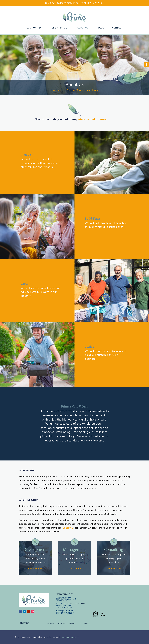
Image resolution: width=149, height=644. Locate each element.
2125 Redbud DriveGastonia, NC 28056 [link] (64, 606)
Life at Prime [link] (59, 28)
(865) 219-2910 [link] (95, 3)
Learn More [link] (34, 568)
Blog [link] (101, 28)
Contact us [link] (69, 528)
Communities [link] (34, 28)
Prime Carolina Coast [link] (65, 597)
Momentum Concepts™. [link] (71, 637)
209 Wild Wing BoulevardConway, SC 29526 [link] (66, 600)
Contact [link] (117, 28)
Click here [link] (51, 3)
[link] (146, 65)
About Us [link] (83, 28)
